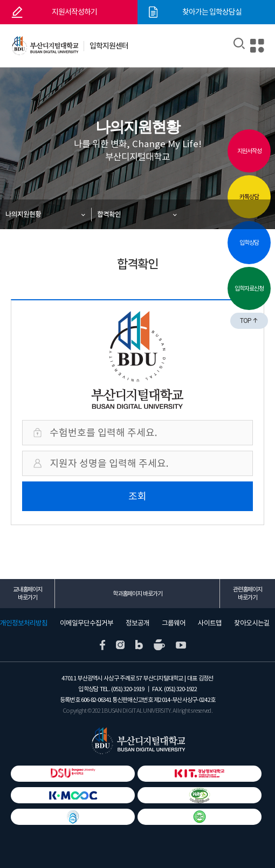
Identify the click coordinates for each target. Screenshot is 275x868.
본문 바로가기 (0, 0)
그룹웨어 (174, 623)
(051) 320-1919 (128, 689)
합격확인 (109, 214)
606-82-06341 (96, 700)
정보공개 (137, 623)
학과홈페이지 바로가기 (137, 594)
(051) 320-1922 (180, 689)
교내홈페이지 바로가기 (27, 593)
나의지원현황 (23, 214)
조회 (137, 496)
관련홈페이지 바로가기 (247, 593)
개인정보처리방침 (24, 623)
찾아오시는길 (252, 623)
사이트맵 (210, 623)
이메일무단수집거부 (87, 623)
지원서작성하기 (74, 12)
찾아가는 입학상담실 (212, 12)
